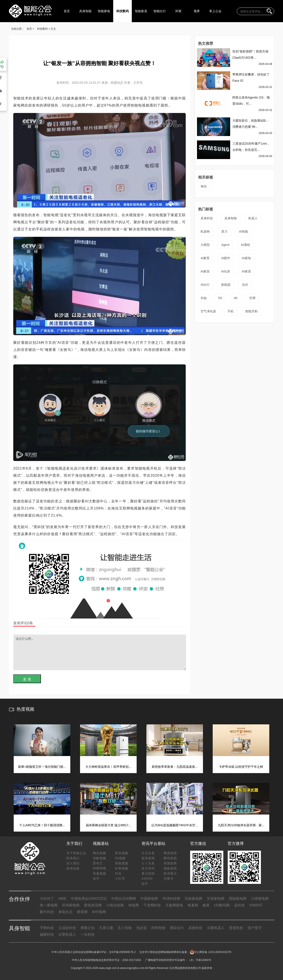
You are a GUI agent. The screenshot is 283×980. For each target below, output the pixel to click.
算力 (224, 231)
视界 (197, 11)
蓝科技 (239, 905)
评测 (178, 11)
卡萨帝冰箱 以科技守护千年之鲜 (241, 767)
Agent (225, 245)
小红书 (120, 879)
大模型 (205, 245)
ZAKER (147, 879)
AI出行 (205, 285)
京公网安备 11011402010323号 (211, 952)
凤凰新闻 (170, 863)
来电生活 (65, 912)
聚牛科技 (47, 912)
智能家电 (104, 11)
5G (220, 298)
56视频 (120, 858)
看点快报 (148, 873)
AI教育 (205, 258)
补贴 (204, 298)
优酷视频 (99, 858)
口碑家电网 (260, 899)
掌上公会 (215, 11)
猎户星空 (255, 928)
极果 (206, 905)
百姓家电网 (193, 899)
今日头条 (148, 853)
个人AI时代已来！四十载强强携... (42, 825)
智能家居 (141, 11)
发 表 (27, 679)
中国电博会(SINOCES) (89, 899)
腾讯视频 (99, 853)
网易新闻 (170, 853)
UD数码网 (222, 905)
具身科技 (207, 218)
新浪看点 (170, 873)
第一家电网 (49, 905)
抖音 (118, 873)
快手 (96, 879)
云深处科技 (67, 928)
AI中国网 (99, 912)
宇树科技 (47, 928)
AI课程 (246, 245)
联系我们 (73, 858)
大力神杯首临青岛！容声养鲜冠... (108, 767)
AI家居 (205, 271)
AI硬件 (226, 258)
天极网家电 (174, 905)
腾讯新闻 (170, 858)
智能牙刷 (251, 311)
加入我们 (73, 863)
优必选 (141, 928)
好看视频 (122, 868)
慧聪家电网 (238, 899)
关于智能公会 (76, 853)
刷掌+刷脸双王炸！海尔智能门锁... (42, 767)
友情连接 (73, 868)
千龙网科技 (152, 905)
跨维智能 (158, 928)
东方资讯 (148, 868)
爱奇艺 (98, 863)
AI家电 (246, 258)
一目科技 (88, 934)
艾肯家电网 (216, 899)
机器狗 (205, 231)
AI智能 (244, 231)
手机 (231, 311)
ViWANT (256, 905)
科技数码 (122, 11)
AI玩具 (226, 271)
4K (236, 298)
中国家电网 (149, 899)
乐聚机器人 (216, 928)
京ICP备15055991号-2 (122, 952)
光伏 (245, 285)
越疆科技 (47, 934)
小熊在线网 (115, 905)
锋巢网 (193, 905)
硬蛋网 (82, 912)
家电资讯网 (93, 905)
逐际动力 (177, 928)
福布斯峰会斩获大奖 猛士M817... (108, 825)
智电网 (134, 905)
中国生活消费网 (124, 899)
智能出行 (160, 11)
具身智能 (85, 11)
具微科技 (195, 928)
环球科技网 (171, 899)
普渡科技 (236, 928)
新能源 (226, 285)
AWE (62, 899)
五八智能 (125, 928)
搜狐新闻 (170, 868)
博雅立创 (88, 928)
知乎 (145, 884)
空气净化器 (208, 311)
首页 (67, 11)
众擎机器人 (67, 934)
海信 (204, 186)
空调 (252, 298)
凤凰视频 (99, 873)
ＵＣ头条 (148, 863)
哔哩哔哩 (99, 868)
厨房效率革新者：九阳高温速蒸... (175, 767)
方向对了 (47, 899)
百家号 (169, 879)
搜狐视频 (122, 863)
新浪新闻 (148, 858)
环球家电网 (71, 905)
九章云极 (106, 928)
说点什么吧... (100, 652)
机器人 (253, 218)
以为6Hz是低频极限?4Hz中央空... (175, 825)
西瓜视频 (122, 853)
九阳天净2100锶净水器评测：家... (241, 825)
